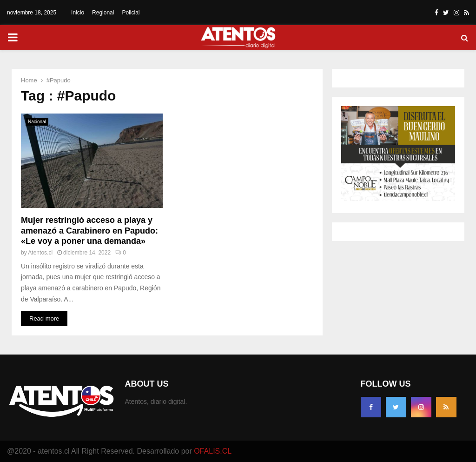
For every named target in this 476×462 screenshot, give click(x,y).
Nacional (37, 122)
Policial (131, 13)
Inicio (78, 13)
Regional (103, 13)
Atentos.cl (40, 253)
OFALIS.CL (213, 451)
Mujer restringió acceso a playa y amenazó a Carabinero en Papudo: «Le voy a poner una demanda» (89, 231)
